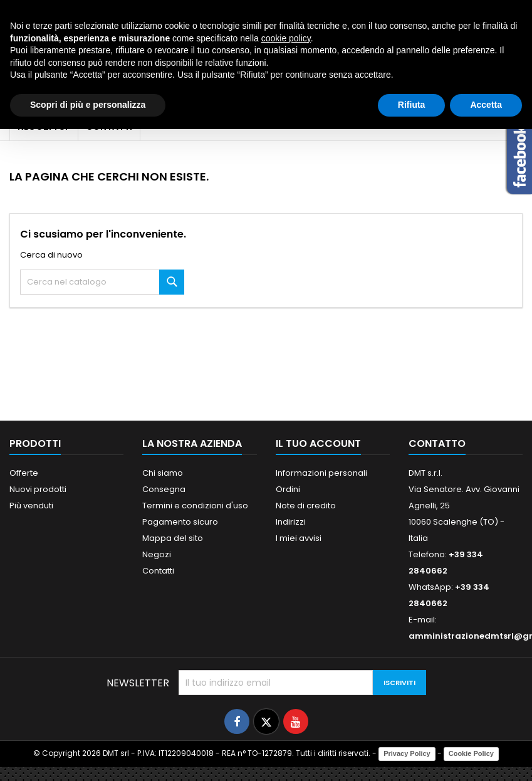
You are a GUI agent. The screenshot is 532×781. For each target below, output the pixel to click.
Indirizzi (291, 522)
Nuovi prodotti (38, 489)
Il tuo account (318, 443)
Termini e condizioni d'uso (195, 506)
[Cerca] (102, 282)
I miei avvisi (299, 538)
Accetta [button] (486, 105)
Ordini (288, 489)
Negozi (157, 554)
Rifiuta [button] (412, 105)
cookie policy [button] (286, 38)
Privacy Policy (407, 753)
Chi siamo (163, 473)
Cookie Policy (471, 753)
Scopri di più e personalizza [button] (88, 105)
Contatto (437, 443)
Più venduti (31, 506)
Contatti (158, 571)
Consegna (164, 489)
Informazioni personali (321, 473)
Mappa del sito (173, 538)
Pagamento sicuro (180, 522)
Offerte (24, 473)
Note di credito (306, 506)
